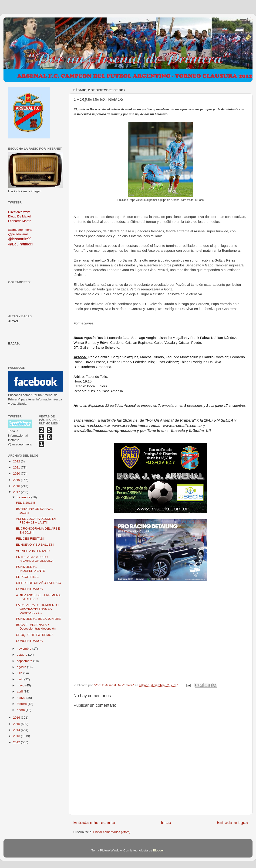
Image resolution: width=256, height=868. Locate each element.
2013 (17, 736)
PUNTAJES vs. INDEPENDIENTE (31, 569)
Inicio (166, 822)
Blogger (158, 850)
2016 (17, 718)
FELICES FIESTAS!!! (31, 539)
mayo (21, 685)
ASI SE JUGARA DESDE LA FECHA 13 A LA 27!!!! (36, 521)
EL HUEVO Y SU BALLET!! (35, 545)
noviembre (25, 649)
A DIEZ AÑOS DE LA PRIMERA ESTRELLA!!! (38, 597)
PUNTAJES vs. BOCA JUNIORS (39, 619)
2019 (17, 480)
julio (20, 673)
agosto (22, 667)
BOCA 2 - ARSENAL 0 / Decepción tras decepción (36, 627)
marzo (22, 698)
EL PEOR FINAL (28, 577)
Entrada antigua (232, 822)
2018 (17, 486)
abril (20, 691)
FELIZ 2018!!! (26, 503)
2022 (17, 461)
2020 (17, 474)
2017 (17, 492)
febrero (22, 704)
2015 (17, 724)
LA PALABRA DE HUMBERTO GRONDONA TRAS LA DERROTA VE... (37, 609)
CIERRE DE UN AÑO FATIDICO (39, 583)
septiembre (25, 661)
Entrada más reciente (94, 822)
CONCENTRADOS (29, 589)
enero (21, 710)
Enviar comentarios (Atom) (112, 832)
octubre (22, 655)
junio (20, 679)
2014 (17, 730)
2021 (17, 467)
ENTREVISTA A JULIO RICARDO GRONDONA (35, 559)
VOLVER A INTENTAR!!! (33, 551)
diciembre (24, 497)
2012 (17, 742)
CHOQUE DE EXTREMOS (35, 635)
